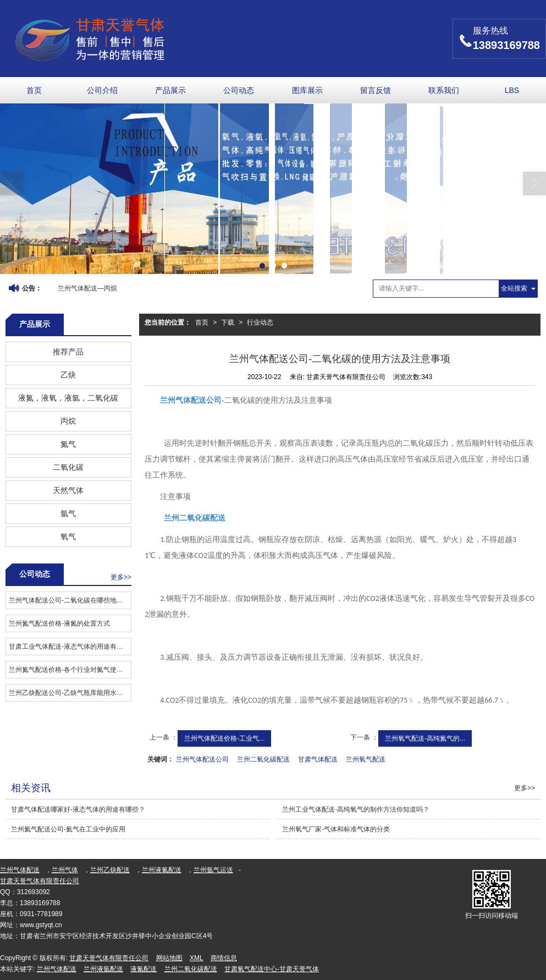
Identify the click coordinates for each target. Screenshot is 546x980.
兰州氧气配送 (366, 759)
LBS (512, 90)
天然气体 (68, 490)
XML (197, 958)
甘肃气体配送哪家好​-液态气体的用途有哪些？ (78, 809)
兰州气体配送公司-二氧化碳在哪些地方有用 (70, 600)
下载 (228, 322)
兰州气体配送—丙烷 (87, 288)
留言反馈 (376, 90)
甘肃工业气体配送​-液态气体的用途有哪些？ (70, 647)
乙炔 (68, 375)
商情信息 (224, 958)
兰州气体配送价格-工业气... (224, 738)
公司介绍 (102, 90)
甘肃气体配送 (318, 759)
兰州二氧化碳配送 (263, 759)
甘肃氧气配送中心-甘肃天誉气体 (272, 969)
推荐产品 (68, 352)
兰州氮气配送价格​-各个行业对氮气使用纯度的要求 (70, 670)
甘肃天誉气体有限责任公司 (40, 881)
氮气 (68, 444)
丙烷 (68, 421)
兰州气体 (65, 870)
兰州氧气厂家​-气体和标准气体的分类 (336, 829)
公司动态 (239, 90)
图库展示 (307, 90)
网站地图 (169, 958)
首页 (34, 90)
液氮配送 (144, 969)
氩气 (68, 513)
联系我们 (444, 90)
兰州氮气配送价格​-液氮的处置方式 (59, 623)
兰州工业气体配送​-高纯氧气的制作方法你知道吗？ (356, 809)
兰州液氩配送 (103, 969)
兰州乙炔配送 (110, 870)
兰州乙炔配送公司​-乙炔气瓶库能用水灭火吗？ (70, 693)
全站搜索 (514, 288)
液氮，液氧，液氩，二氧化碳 (68, 398)
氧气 (68, 536)
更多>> (121, 577)
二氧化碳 (68, 467)
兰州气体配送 (20, 870)
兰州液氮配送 (162, 870)
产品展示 (170, 90)
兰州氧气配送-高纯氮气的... (425, 738)
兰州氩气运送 (213, 870)
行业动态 (260, 322)
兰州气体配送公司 (202, 759)
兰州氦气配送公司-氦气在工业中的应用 (68, 829)
